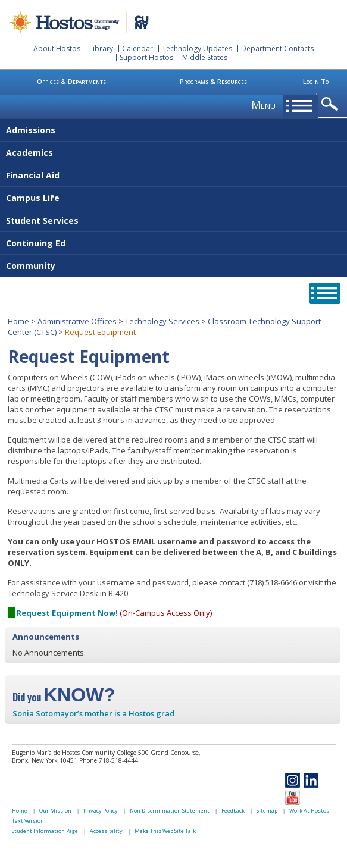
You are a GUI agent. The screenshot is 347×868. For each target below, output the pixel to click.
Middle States (205, 57)
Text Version (28, 821)
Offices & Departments (71, 81)
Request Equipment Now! (67, 613)
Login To (316, 81)
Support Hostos (146, 57)
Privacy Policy (101, 811)
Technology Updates (197, 48)
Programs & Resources (213, 81)
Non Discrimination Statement (170, 811)
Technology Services (162, 321)
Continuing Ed (36, 243)
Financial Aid (33, 175)
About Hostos (57, 48)
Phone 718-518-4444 (109, 760)
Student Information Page (45, 831)
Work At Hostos (309, 811)
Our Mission (55, 811)
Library (101, 48)
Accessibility (106, 831)
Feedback (233, 811)
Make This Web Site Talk (165, 831)
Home (18, 321)
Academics (29, 153)
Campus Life (33, 198)
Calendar (137, 48)
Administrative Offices (77, 321)
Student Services (42, 220)
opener (332, 104)
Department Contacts (277, 48)
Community (31, 266)
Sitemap (267, 811)
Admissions (31, 130)
